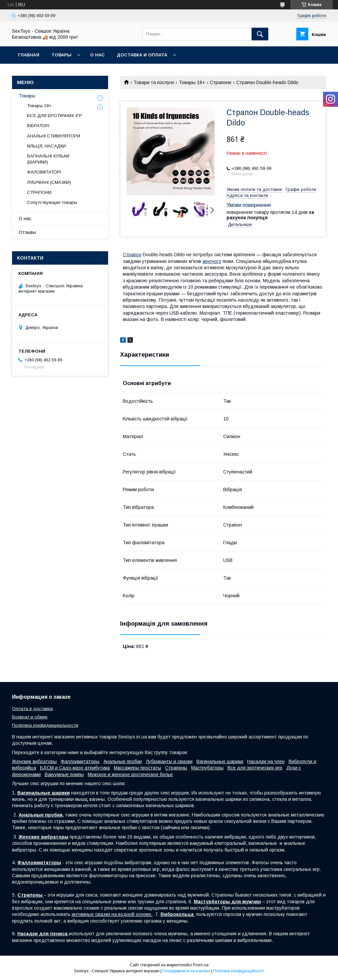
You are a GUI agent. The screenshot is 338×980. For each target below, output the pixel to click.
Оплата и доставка (32, 709)
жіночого (212, 261)
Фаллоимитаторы (80, 761)
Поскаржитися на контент (186, 971)
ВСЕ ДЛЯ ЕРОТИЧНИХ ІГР (55, 116)
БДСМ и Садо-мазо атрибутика (75, 768)
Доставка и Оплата (142, 55)
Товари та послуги (154, 82)
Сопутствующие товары (52, 202)
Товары (61, 55)
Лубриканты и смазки (169, 761)
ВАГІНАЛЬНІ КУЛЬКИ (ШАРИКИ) (48, 159)
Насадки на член (266, 761)
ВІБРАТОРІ (38, 126)
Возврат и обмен (30, 717)
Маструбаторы (207, 768)
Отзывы (27, 232)
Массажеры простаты (137, 768)
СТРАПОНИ (39, 192)
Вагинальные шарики (220, 761)
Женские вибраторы (34, 761)
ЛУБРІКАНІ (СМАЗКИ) (49, 182)
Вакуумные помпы (64, 774)
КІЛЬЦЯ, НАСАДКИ (46, 146)
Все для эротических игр (255, 768)
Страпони (221, 82)
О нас (97, 55)
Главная (29, 55)
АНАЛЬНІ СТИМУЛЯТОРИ (54, 136)
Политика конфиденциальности (45, 725)
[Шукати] (260, 34)
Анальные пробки (123, 761)
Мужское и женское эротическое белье (130, 774)
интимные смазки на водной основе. (112, 914)
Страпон (132, 255)
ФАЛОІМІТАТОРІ (44, 172)
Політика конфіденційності (239, 971)
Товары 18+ (192, 82)
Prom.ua (201, 965)
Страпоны (176, 768)
